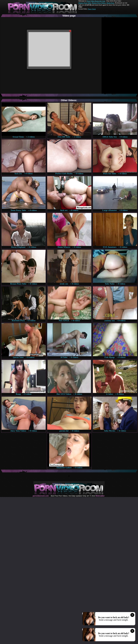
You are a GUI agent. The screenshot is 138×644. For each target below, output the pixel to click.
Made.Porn (110, 3)
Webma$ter (100, 496)
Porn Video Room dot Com (96, 1)
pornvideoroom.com (41, 496)
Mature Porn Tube (85, 3)
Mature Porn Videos (99, 3)
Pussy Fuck (92, 9)
